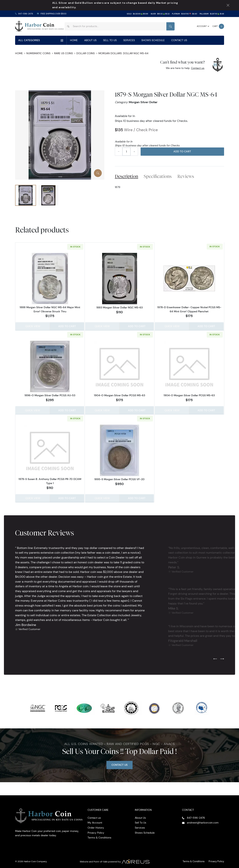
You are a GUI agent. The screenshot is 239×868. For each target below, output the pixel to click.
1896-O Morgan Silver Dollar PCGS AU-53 (50, 395)
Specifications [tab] (158, 176)
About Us (90, 40)
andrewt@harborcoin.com (203, 821)
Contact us (198, 68)
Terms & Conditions (99, 836)
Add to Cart (182, 151)
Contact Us (179, 40)
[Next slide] (222, 658)
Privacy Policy (96, 831)
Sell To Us (110, 40)
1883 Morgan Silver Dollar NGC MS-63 (119, 307)
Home (74, 40)
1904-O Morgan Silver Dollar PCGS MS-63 (119, 395)
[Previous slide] (215, 658)
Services (129, 40)
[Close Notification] (228, 5)
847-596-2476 (26, 14)
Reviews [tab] (186, 176)
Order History (96, 826)
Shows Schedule (153, 40)
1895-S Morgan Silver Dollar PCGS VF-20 (119, 478)
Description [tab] (127, 176)
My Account (95, 821)
